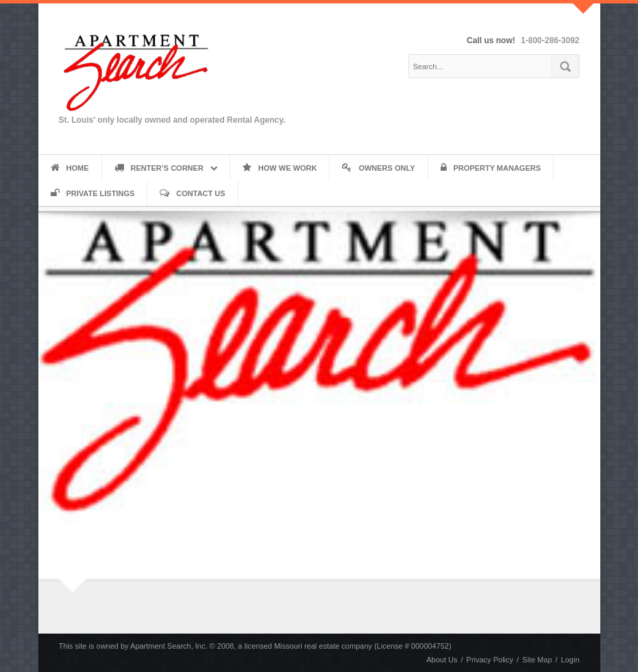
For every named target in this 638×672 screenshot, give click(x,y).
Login (570, 660)
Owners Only (378, 168)
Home (70, 168)
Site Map (537, 660)
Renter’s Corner (159, 168)
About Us (442, 660)
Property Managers (491, 168)
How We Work (280, 168)
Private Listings (93, 193)
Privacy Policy (490, 660)
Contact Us (192, 193)
